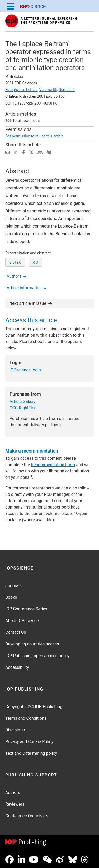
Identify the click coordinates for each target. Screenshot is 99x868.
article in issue (31, 303)
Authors (13, 793)
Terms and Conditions (26, 718)
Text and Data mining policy (31, 753)
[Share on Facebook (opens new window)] (23, 152)
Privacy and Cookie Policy (29, 742)
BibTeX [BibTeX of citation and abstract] (15, 262)
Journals (13, 586)
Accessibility (17, 667)
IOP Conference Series (26, 609)
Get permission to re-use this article (34, 136)
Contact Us (16, 632)
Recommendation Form (53, 465)
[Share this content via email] (7, 152)
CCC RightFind (23, 408)
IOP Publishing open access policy (37, 656)
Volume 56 (48, 90)
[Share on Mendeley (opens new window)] (40, 152)
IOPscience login (25, 370)
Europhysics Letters (22, 90)
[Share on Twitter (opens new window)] (31, 152)
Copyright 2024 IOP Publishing (34, 707)
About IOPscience (22, 621)
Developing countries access (32, 644)
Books (11, 597)
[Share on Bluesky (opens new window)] (49, 152)
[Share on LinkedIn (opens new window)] (16, 152)
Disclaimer (15, 730)
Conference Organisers (27, 816)
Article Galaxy (22, 402)
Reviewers (15, 804)
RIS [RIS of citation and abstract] (35, 262)
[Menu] (11, 6)
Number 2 (67, 90)
